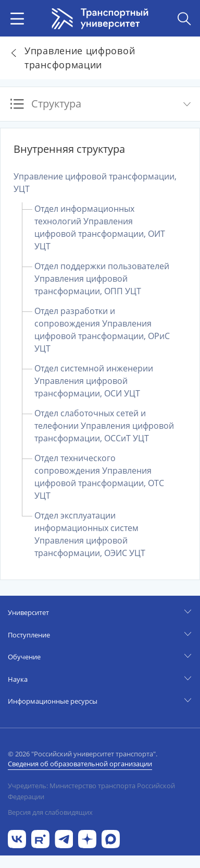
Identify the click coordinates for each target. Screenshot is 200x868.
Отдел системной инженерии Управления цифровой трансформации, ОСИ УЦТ (94, 381)
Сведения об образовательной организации (80, 764)
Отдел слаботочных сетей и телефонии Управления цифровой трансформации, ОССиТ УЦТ (104, 426)
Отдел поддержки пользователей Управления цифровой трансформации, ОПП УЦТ (102, 279)
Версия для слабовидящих (50, 812)
